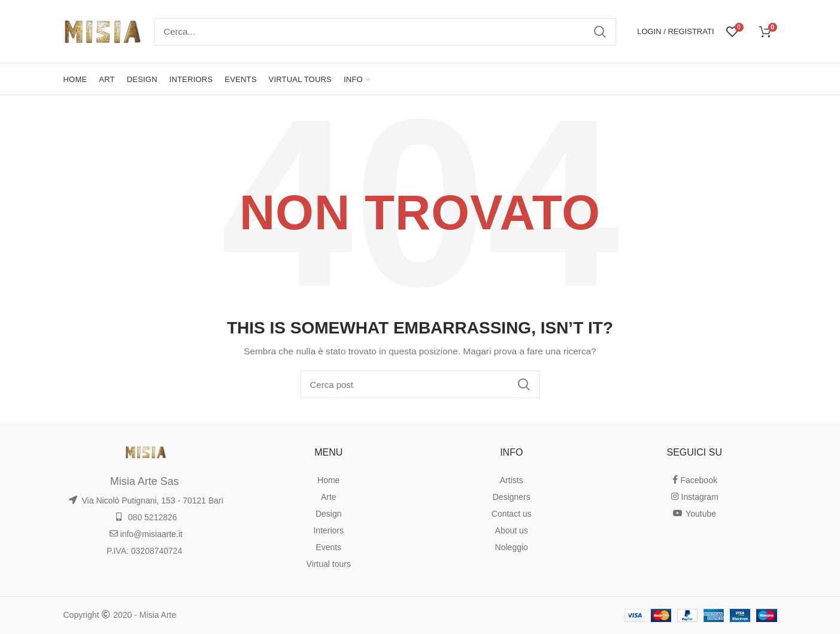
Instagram (695, 497)
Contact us (512, 514)
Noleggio (512, 547)
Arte (329, 497)
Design (329, 514)
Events (328, 547)
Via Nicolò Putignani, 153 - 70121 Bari (146, 500)
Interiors (328, 530)
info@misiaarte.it (146, 534)
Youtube (694, 514)
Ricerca (600, 32)
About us (512, 530)
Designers (512, 497)
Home (328, 480)
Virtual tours (329, 564)
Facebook (695, 480)
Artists (512, 480)
